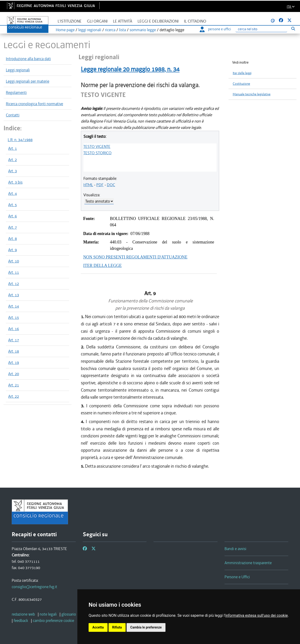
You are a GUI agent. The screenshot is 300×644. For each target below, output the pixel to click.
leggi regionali (90, 30)
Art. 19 (14, 362)
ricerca (110, 30)
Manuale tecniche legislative (252, 94)
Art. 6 (13, 216)
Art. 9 (13, 250)
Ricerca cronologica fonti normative (34, 104)
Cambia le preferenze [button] (146, 627)
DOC (111, 185)
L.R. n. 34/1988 (20, 140)
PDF (100, 185)
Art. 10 (14, 261)
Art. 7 (13, 227)
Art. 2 (13, 160)
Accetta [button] (98, 627)
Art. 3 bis (15, 182)
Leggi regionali (18, 70)
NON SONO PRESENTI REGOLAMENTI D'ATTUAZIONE (135, 257)
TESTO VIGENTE (97, 147)
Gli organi (97, 21)
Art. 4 (13, 193)
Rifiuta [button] (117, 627)
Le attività (123, 21)
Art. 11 (14, 272)
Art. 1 (13, 148)
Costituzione (241, 84)
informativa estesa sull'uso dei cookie (257, 615)
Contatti (13, 115)
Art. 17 (14, 340)
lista (122, 30)
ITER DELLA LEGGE (102, 266)
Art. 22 (14, 396)
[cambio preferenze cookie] (53, 621)
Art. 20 (14, 374)
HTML (88, 185)
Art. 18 (14, 351)
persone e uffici (215, 29)
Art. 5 (13, 205)
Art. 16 (14, 329)
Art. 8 (13, 239)
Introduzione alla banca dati (28, 59)
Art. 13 (14, 295)
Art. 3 (13, 171)
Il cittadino (195, 21)
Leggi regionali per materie (28, 81)
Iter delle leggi (242, 73)
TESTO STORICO (97, 153)
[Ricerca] (261, 29)
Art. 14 (14, 306)
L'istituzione (70, 21)
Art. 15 (14, 317)
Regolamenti (16, 93)
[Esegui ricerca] (293, 29)
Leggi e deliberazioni (158, 21)
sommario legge (143, 30)
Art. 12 (14, 284)
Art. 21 (14, 385)
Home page (65, 30)
